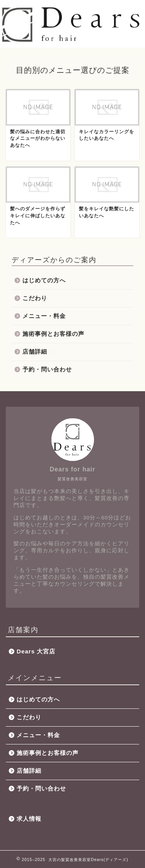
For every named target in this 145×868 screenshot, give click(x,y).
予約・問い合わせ (47, 369)
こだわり (35, 298)
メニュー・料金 (44, 316)
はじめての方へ (44, 280)
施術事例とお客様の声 (53, 334)
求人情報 (29, 819)
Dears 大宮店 (36, 651)
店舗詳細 (35, 351)
